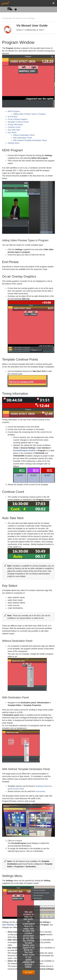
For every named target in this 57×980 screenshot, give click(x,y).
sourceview (40, 791)
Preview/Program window (24, 450)
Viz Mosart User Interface (24, 18)
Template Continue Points (18, 122)
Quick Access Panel (16, 789)
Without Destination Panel (24, 135)
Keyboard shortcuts (44, 786)
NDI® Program (14, 111)
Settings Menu (14, 143)
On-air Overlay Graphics (18, 119)
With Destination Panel (23, 138)
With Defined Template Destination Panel (30, 140)
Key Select (12, 132)
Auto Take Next (14, 130)
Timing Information (15, 125)
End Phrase (12, 117)
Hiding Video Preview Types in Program (29, 114)
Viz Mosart (7, 18)
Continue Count (14, 127)
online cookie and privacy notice (28, 963)
